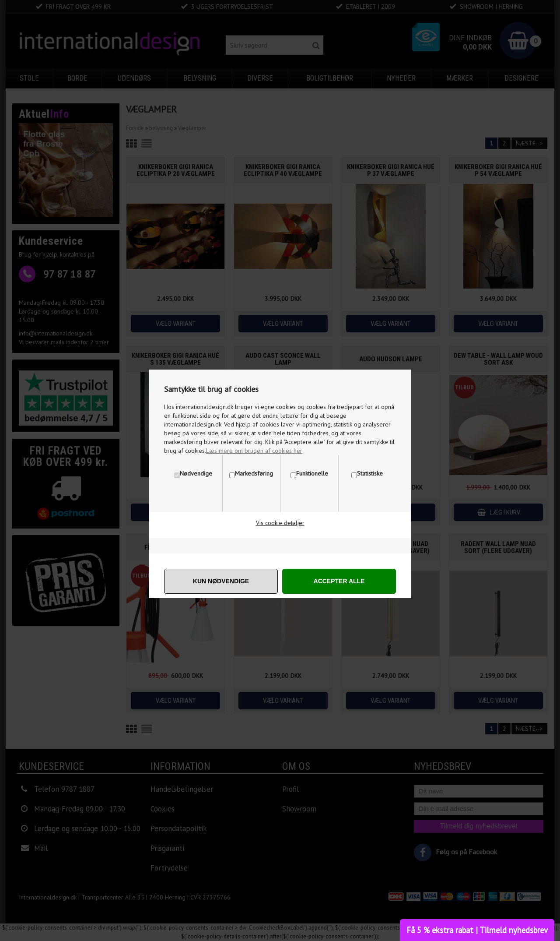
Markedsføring (254, 473)
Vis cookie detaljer (280, 523)
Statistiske (370, 473)
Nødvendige (196, 473)
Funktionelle (312, 473)
